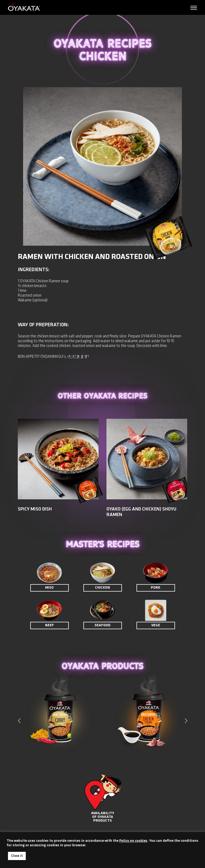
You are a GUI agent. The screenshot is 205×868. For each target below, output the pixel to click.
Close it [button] (17, 856)
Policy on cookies (133, 841)
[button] (186, 721)
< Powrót (27, 74)
